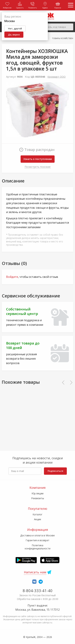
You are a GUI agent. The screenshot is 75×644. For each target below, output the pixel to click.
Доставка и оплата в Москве (37, 535)
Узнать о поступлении (38, 159)
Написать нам (35, 572)
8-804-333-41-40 (38, 591)
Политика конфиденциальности (38, 547)
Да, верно (14, 35)
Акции (37, 519)
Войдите (12, 277)
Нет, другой (15, 28)
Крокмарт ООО (57, 77)
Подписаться (55, 471)
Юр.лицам (37, 493)
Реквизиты (38, 498)
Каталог (37, 514)
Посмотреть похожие (38, 167)
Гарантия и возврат (37, 540)
